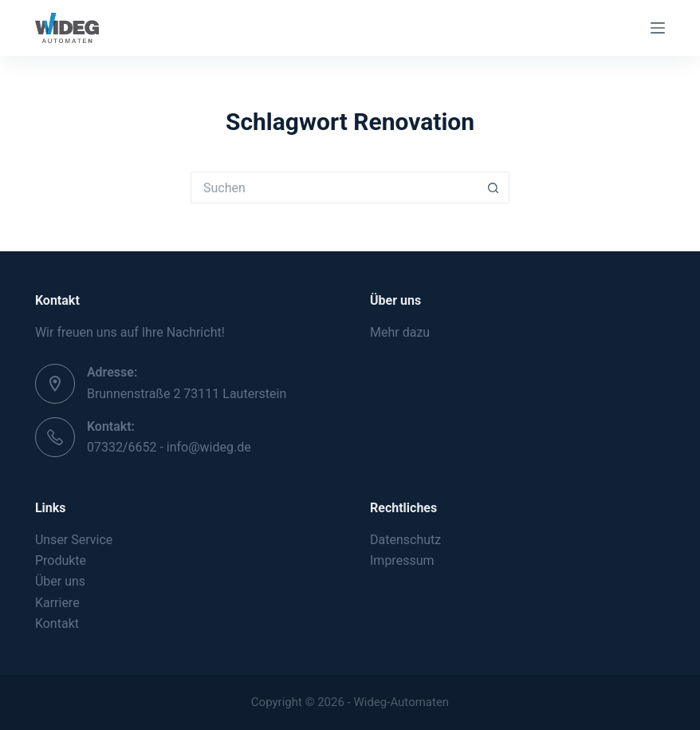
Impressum (402, 560)
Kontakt (57, 623)
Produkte (61, 560)
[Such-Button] (494, 187)
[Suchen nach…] (334, 187)
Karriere (57, 603)
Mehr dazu (400, 332)
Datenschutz (405, 540)
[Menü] (658, 28)
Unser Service (74, 540)
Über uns (60, 581)
